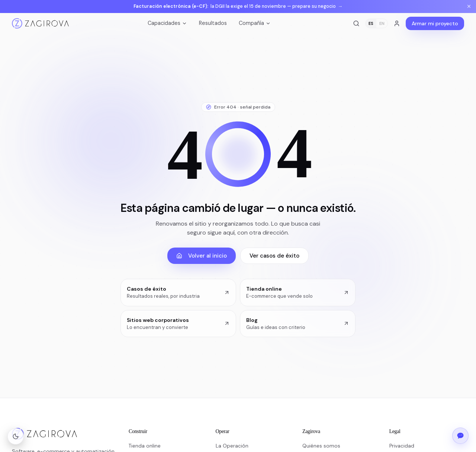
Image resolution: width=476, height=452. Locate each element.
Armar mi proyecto (435, 23)
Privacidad (402, 446)
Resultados (213, 23)
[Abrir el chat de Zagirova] (460, 435)
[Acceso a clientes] (397, 23)
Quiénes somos (321, 446)
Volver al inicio (202, 256)
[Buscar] (356, 23)
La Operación (232, 446)
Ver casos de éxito (274, 256)
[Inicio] (40, 23)
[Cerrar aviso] (469, 6)
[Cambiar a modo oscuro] (16, 436)
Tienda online (145, 446)
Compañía (255, 23)
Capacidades (167, 23)
